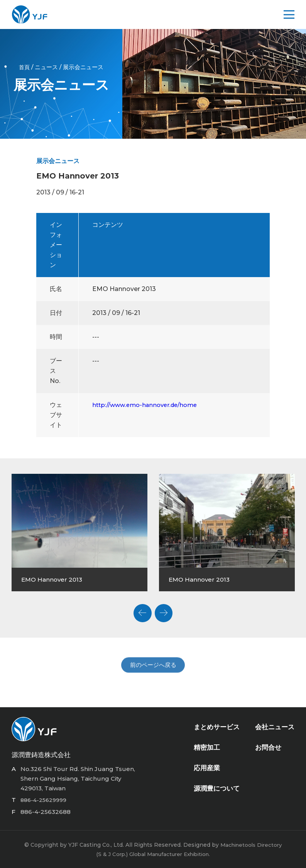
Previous (141, 611)
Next (165, 611)
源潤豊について (217, 790)
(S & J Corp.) (108, 854)
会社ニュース (275, 728)
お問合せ (268, 749)
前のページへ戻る (153, 674)
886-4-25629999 (46, 800)
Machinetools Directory (251, 844)
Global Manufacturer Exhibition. (170, 854)
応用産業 (207, 769)
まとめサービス (217, 728)
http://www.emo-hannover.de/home (149, 404)
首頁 (24, 67)
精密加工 (207, 749)
